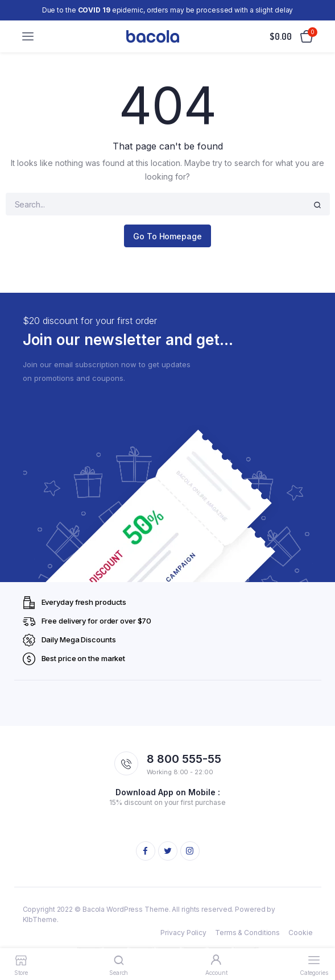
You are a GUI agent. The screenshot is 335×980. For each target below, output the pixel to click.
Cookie (300, 933)
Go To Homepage (167, 236)
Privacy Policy (183, 933)
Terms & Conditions (247, 933)
